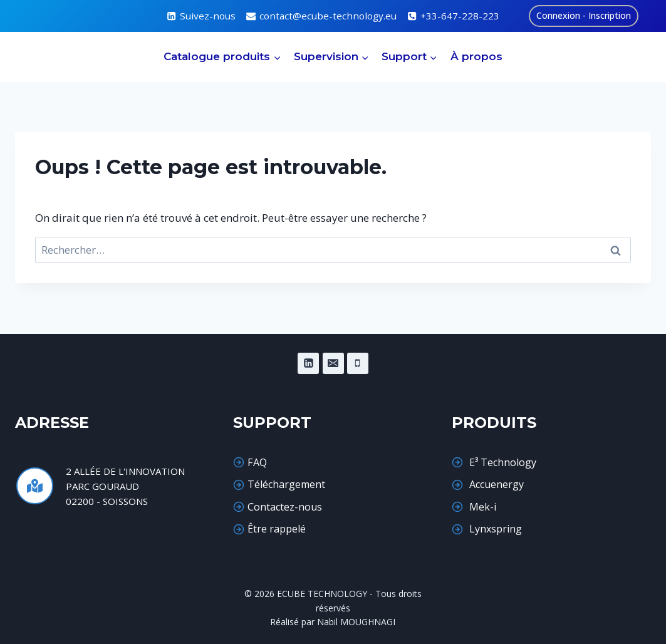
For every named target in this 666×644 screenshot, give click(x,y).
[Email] (333, 363)
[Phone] (358, 363)
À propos (476, 56)
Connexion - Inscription (584, 15)
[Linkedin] (308, 363)
